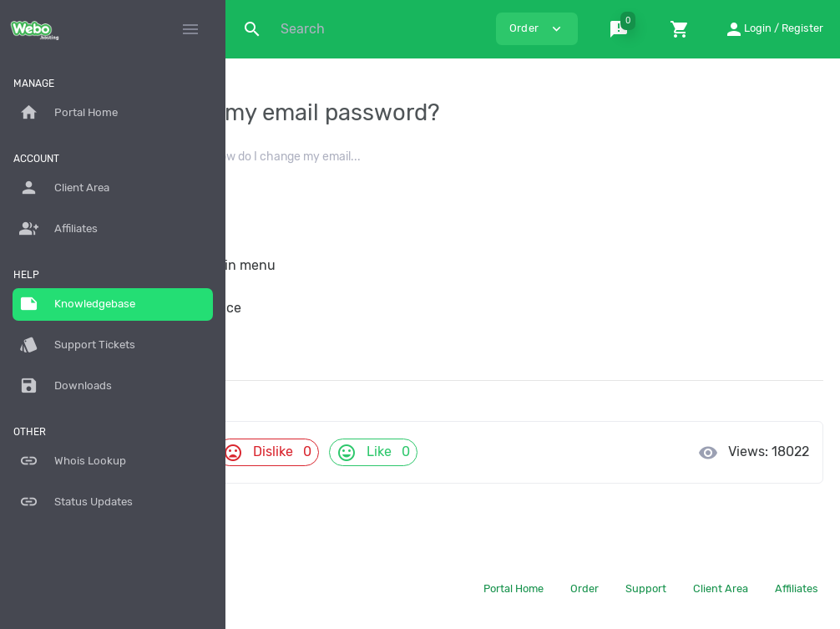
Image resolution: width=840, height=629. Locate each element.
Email (376, 157)
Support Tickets (77, 345)
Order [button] (537, 29)
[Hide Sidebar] (190, 29)
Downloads (66, 386)
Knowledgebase (77, 304)
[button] (622, 29)
